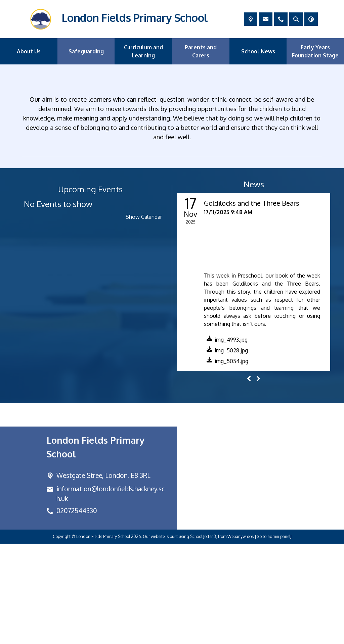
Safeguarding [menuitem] (86, 51)
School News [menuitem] (258, 51)
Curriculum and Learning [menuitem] (143, 51)
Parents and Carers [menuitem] (201, 51)
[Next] (258, 479)
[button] (226, 441)
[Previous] (249, 479)
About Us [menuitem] (29, 51)
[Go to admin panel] (273, 637)
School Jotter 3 (203, 637)
